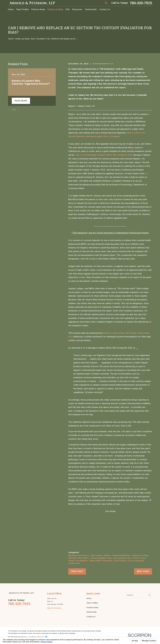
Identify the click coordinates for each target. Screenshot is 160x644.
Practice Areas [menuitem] (38, 9)
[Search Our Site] (150, 595)
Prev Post (77, 571)
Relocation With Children (78, 558)
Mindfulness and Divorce (78, 555)
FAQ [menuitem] (68, 9)
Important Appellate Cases (101, 558)
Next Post (143, 571)
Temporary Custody (140, 555)
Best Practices (120, 561)
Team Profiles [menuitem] (22, 9)
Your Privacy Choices (38, 637)
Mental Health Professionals (101, 561)
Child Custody (96, 555)
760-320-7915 (141, 3)
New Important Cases (122, 558)
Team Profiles (92, 603)
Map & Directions (54, 608)
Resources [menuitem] (77, 9)
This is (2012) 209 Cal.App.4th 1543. (104, 155)
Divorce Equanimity (136, 561)
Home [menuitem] (11, 9)
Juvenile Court (74, 563)
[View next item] (18, 109)
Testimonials (91, 612)
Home (89, 598)
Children (107, 555)
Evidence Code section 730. (116, 333)
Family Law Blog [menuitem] (55, 9)
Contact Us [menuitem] (105, 9)
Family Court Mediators (78, 561)
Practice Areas (92, 607)
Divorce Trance (139, 558)
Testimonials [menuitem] (91, 9)
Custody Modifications (121, 555)
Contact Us (91, 617)
